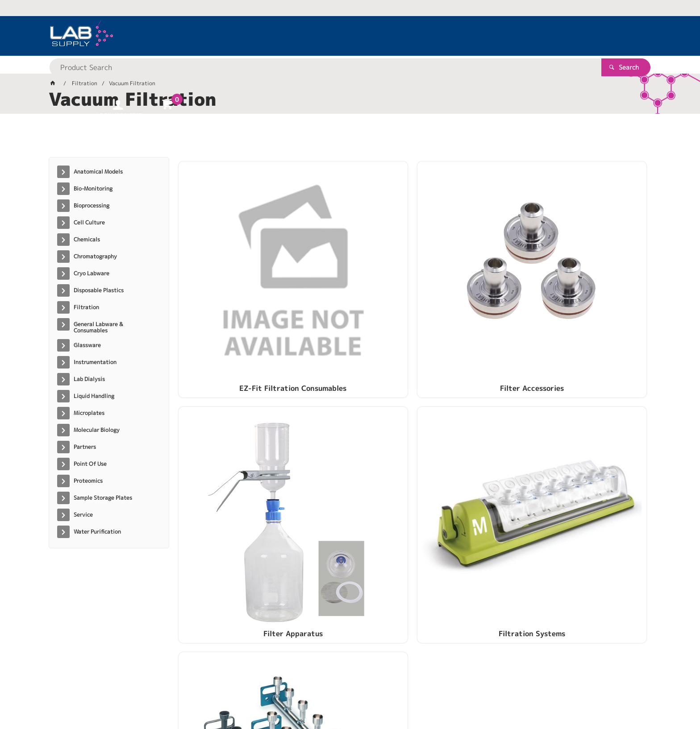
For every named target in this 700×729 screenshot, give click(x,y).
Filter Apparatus (472, 275)
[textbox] (334, 36)
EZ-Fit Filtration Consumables (233, 275)
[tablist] (350, 139)
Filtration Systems (592, 275)
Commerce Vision (221, 694)
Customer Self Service (155, 694)
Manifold (233, 412)
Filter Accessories (353, 275)
